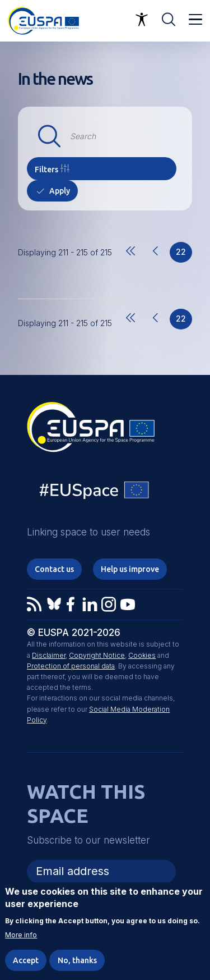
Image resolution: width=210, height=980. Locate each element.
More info (21, 935)
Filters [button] (46, 170)
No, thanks (77, 960)
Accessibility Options (142, 20)
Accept (26, 960)
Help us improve (130, 569)
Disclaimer (49, 655)
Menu (195, 20)
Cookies (142, 655)
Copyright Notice (97, 655)
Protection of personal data (71, 666)
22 (184, 255)
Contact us (54, 569)
